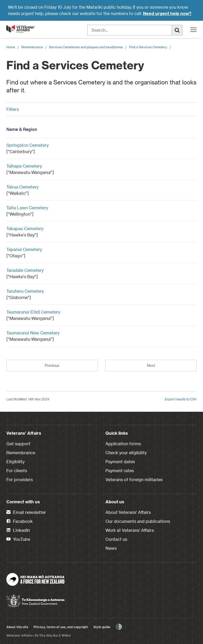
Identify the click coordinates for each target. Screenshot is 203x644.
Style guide (102, 627)
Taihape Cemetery (24, 166)
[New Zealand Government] (35, 599)
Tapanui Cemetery (24, 249)
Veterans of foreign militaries (134, 479)
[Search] (177, 30)
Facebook (20, 522)
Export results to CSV (181, 399)
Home (11, 47)
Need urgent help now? (167, 13)
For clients (17, 470)
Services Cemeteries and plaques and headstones (86, 47)
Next (151, 365)
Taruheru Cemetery (25, 291)
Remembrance (32, 47)
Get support (18, 444)
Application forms (123, 444)
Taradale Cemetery (25, 270)
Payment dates (120, 461)
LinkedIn (18, 531)
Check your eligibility (126, 453)
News (111, 548)
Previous (52, 365)
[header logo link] (21, 29)
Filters (100, 109)
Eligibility (15, 461)
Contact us (116, 539)
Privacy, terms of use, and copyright (61, 627)
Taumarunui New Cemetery (33, 333)
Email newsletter (26, 513)
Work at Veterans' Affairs (130, 530)
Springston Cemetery (27, 145)
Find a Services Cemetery (148, 47)
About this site (17, 627)
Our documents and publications (138, 521)
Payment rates (120, 470)
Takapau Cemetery (25, 228)
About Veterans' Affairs (128, 512)
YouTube (18, 539)
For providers (20, 479)
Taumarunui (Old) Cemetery (33, 312)
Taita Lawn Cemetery (27, 208)
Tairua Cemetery (22, 187)
